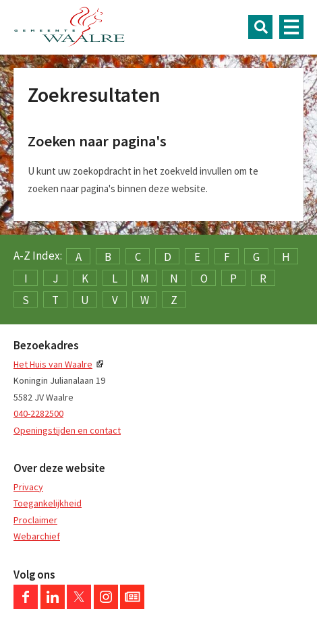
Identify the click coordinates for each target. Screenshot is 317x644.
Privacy (28, 487)
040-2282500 (38, 413)
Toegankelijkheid (48, 503)
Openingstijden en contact (67, 430)
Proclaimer (35, 520)
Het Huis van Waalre (53, 364)
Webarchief (37, 536)
